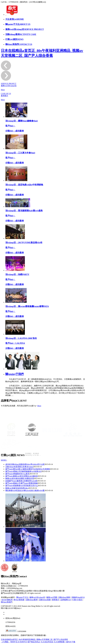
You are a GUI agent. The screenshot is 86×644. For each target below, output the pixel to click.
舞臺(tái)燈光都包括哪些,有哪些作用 (20, 478)
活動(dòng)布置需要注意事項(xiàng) (19, 467)
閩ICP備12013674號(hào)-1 (11, 608)
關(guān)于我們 (15, 374)
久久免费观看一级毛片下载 (64, 642)
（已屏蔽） (5, 642)
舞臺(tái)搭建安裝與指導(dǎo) (17, 488)
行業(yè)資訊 (77, 600)
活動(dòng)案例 (32, 600)
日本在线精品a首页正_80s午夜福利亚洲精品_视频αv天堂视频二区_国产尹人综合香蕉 (34, 639)
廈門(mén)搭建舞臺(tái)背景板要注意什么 (22, 486)
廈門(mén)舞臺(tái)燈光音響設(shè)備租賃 (22, 476)
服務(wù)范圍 (52, 597)
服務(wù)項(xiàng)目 (37, 597)
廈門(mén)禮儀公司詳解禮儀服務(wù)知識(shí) (23, 471)
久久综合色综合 (47, 642)
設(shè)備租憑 (7, 600)
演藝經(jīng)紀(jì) (78, 597)
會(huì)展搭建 (19, 600)
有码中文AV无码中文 (19, 642)
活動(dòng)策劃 (64, 597)
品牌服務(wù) (66, 600)
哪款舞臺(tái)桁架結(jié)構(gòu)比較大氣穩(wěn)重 (25, 490)
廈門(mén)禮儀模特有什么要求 (17, 474)
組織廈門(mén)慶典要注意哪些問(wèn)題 (21, 481)
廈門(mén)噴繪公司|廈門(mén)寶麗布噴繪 (21, 483)
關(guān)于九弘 (22, 597)
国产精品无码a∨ (34, 642)
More (3, 90)
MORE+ (4, 460)
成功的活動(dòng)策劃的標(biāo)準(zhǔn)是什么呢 (25, 464)
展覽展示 (56, 600)
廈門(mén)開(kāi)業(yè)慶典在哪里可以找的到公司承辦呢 (28, 469)
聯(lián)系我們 (6, 602)
